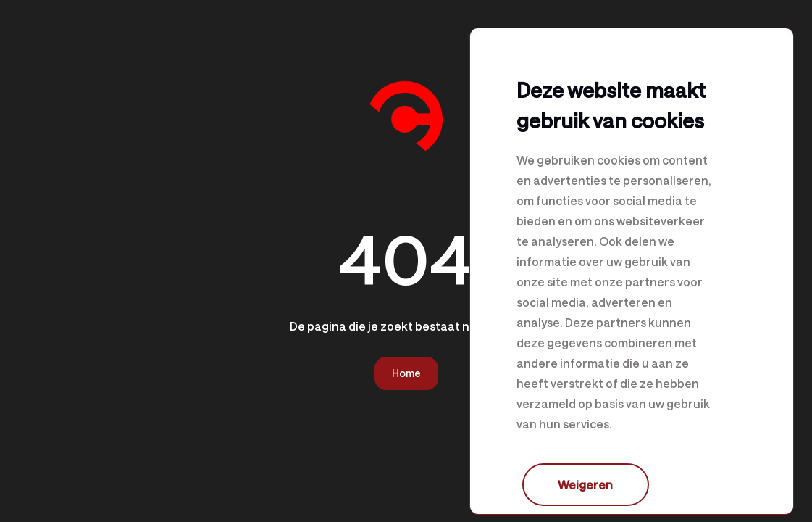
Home (406, 373)
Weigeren (585, 485)
